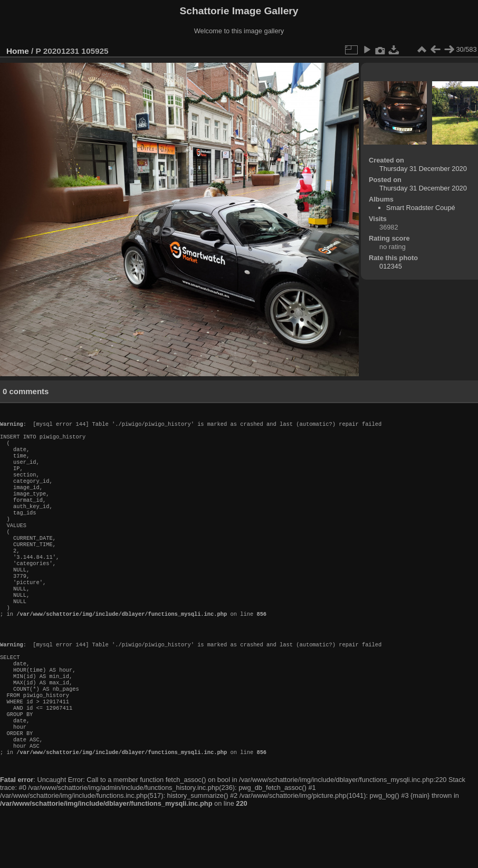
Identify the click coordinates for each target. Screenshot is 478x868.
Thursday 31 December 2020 (423, 169)
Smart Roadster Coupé (421, 208)
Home (18, 51)
